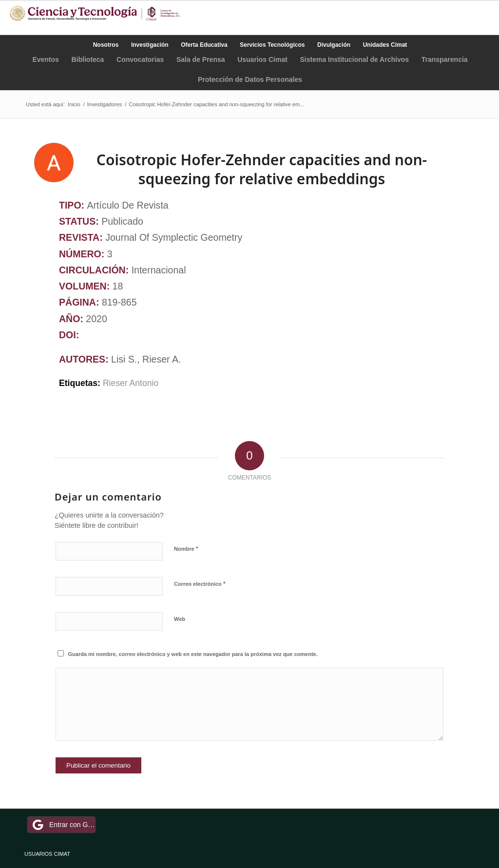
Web (180, 619)
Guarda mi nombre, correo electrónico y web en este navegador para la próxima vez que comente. (193, 654)
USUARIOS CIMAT (47, 854)
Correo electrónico (200, 584)
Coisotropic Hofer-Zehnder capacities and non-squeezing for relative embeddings (262, 169)
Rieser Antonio (131, 383)
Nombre (186, 549)
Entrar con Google (63, 825)
